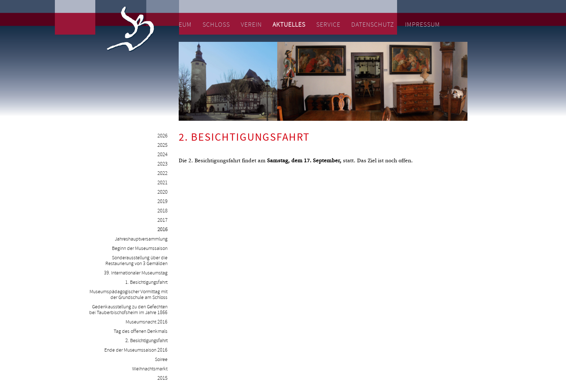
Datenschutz (373, 25)
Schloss (216, 25)
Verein (251, 25)
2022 (162, 174)
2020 (162, 192)
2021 (162, 183)
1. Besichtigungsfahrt (146, 282)
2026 (162, 136)
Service (328, 25)
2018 (162, 211)
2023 (162, 164)
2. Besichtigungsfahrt (146, 341)
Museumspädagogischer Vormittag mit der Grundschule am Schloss (129, 295)
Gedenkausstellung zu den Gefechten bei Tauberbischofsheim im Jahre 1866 (128, 310)
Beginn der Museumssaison (140, 248)
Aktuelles (289, 25)
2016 (162, 230)
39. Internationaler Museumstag (136, 273)
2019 (162, 202)
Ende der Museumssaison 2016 (136, 350)
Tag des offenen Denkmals (141, 331)
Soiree (161, 360)
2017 (162, 221)
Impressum (423, 25)
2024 (162, 155)
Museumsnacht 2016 (147, 322)
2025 (162, 146)
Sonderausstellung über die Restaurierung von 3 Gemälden (136, 261)
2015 (162, 378)
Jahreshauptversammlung (141, 239)
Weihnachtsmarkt (150, 369)
